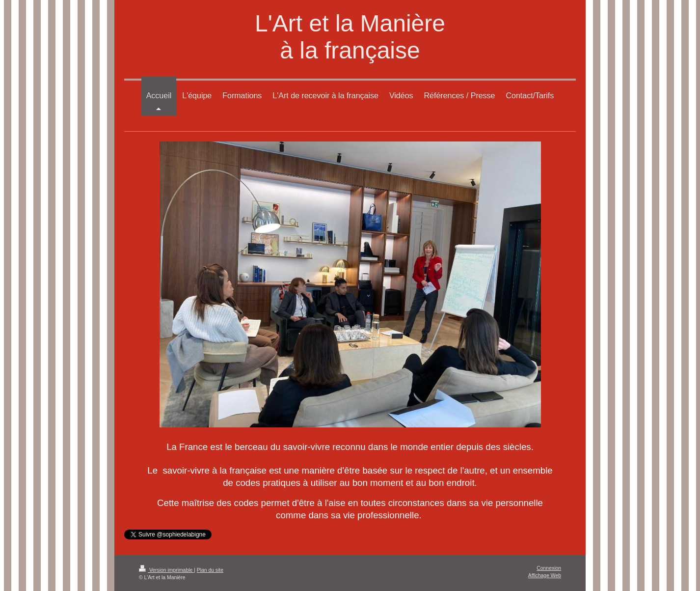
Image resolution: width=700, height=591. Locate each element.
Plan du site (210, 570)
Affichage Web (545, 576)
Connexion (549, 568)
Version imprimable (166, 570)
